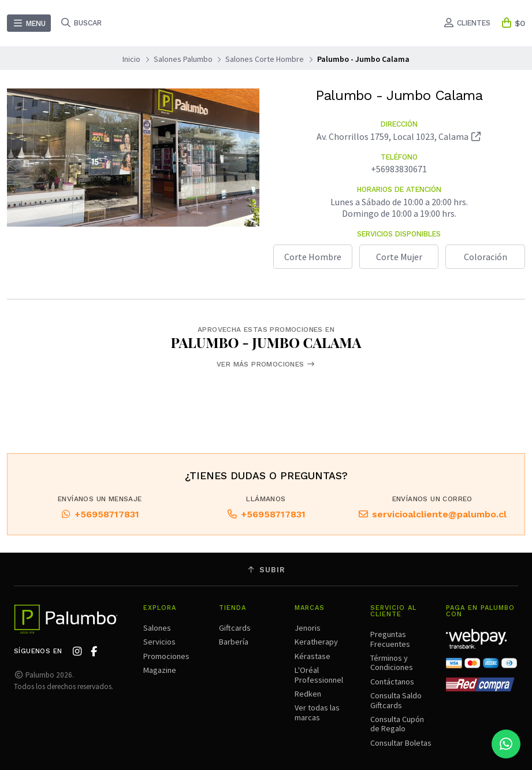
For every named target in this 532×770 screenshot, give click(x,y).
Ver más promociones (266, 364)
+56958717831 (100, 517)
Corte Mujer (399, 257)
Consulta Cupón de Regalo (397, 724)
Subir (266, 570)
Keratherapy (316, 642)
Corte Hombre (313, 257)
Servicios (159, 642)
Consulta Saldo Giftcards (396, 700)
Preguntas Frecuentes (390, 639)
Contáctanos (392, 682)
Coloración (486, 257)
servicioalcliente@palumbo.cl (432, 517)
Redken (308, 694)
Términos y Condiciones (392, 662)
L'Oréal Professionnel (319, 675)
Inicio (131, 59)
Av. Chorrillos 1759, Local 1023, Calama (399, 136)
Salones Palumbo (183, 59)
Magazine (160, 670)
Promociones (166, 656)
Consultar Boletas (401, 743)
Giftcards (235, 628)
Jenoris (308, 628)
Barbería (234, 642)
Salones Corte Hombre (265, 59)
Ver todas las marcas (317, 712)
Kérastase (312, 656)
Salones (157, 628)
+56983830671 (399, 169)
